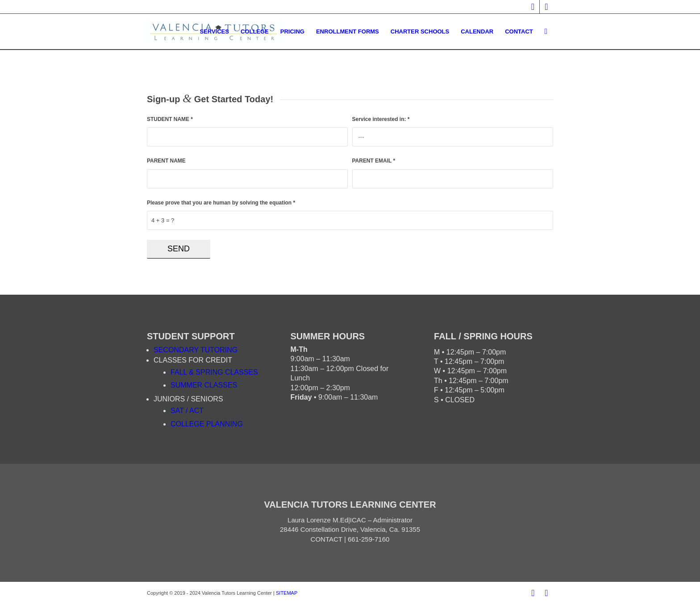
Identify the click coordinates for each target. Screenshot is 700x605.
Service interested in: (381, 119)
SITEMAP (287, 593)
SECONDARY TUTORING (196, 350)
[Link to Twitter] (546, 7)
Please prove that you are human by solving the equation (221, 203)
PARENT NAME (166, 161)
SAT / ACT (187, 411)
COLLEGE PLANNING (207, 424)
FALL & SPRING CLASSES (214, 372)
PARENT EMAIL (374, 161)
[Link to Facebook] (533, 7)
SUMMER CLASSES (204, 385)
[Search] (546, 32)
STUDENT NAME (170, 119)
